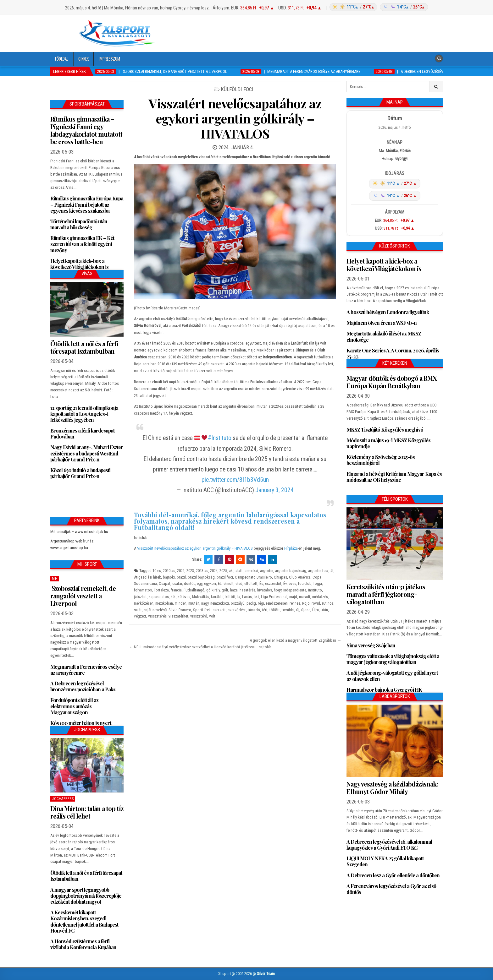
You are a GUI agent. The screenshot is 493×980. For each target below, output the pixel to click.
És (261, 583)
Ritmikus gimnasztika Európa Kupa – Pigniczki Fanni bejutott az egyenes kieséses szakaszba (87, 204)
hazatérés (247, 590)
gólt (225, 590)
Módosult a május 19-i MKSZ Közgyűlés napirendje (388, 443)
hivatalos (265, 590)
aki (231, 571)
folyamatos (143, 590)
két (173, 597)
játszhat (140, 597)
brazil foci (225, 577)
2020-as (169, 571)
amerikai (251, 571)
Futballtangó (194, 590)
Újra (316, 610)
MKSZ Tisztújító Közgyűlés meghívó (385, 430)
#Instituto (220, 438)
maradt (305, 597)
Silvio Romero (180, 610)
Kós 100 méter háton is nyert (81, 723)
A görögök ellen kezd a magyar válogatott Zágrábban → (295, 640)
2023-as (202, 571)
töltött (275, 610)
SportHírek (202, 610)
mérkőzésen (144, 603)
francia (176, 590)
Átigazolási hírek (147, 577)
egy (199, 583)
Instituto (315, 590)
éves (292, 583)
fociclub (305, 583)
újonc (306, 610)
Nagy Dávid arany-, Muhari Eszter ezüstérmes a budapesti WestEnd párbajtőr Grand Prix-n (87, 453)
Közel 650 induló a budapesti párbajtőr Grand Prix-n (80, 473)
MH (55, 579)
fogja (318, 583)
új (298, 610)
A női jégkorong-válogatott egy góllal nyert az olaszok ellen (392, 676)
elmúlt (229, 583)
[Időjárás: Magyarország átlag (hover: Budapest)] (378, 7)
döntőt (189, 583)
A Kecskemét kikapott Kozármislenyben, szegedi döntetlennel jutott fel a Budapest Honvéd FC (84, 921)
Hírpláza (291, 548)
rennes (295, 603)
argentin (267, 571)
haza (234, 590)
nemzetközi (220, 603)
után (324, 610)
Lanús (247, 597)
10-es (157, 571)
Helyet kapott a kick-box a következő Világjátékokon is (79, 264)
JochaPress (63, 799)
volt (212, 616)
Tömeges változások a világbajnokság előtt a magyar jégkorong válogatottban (393, 659)
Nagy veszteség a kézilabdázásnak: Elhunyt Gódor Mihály (392, 788)
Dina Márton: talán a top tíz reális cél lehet (87, 812)
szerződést (237, 610)
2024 (214, 571)
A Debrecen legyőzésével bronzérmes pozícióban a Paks (83, 686)
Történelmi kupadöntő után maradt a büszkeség (79, 224)
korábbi (217, 597)
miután (194, 603)
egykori (210, 583)
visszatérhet (178, 616)
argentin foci (318, 571)
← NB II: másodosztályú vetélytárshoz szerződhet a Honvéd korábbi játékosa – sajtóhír (200, 647)
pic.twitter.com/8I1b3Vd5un (235, 480)
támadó (254, 610)
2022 (181, 571)
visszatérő (199, 616)
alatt (239, 571)
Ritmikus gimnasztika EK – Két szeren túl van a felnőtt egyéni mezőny (82, 244)
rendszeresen (277, 603)
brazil (181, 577)
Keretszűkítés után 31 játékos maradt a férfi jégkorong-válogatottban (386, 594)
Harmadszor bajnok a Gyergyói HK (384, 690)
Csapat (165, 583)
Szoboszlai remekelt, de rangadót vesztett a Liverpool (83, 596)
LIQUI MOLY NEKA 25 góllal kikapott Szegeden (385, 861)
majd (293, 597)
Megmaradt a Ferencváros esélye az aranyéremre (86, 670)
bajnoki (169, 577)
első (239, 583)
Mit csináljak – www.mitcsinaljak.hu (79, 532)
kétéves (184, 597)
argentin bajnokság (291, 571)
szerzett (219, 610)
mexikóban (164, 603)
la (239, 597)
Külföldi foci (237, 89)
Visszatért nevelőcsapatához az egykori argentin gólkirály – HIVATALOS (235, 118)
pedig (251, 603)
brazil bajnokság (201, 577)
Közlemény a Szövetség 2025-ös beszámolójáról (381, 460)
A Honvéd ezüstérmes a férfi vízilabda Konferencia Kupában (83, 944)
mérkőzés (320, 597)
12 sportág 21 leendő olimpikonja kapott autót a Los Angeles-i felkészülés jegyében (84, 414)
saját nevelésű (155, 610)
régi (261, 603)
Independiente (295, 590)
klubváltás (201, 597)
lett (256, 597)
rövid (316, 603)
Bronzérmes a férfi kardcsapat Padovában (82, 433)
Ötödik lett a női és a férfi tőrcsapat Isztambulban (84, 347)
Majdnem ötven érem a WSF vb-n (382, 323)
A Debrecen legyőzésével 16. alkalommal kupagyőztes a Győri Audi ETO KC (389, 845)
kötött (230, 597)
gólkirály (213, 590)
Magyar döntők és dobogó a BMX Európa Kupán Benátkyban (392, 382)
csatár (177, 583)
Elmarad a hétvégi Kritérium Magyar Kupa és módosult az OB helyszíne (394, 477)
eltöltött (251, 583)
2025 (223, 571)
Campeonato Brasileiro (253, 577)
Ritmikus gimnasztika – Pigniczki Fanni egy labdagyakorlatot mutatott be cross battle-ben (86, 130)
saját (138, 610)
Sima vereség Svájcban (371, 645)
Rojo (306, 603)
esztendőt (273, 583)
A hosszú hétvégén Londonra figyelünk (388, 312)
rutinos (328, 603)
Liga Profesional (274, 597)
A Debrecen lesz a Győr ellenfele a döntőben (393, 875)
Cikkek (83, 59)
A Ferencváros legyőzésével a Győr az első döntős (391, 889)
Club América (300, 577)
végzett (140, 616)
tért (265, 610)
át (332, 571)
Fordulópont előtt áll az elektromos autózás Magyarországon (74, 706)
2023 (190, 571)
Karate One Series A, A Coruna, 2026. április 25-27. (393, 353)
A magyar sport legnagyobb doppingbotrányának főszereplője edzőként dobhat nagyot (86, 896)
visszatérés (157, 616)
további (288, 610)
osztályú (238, 603)
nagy (205, 603)
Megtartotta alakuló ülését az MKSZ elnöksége (384, 336)
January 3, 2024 (274, 490)
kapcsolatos (159, 597)
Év (285, 583)
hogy (278, 590)
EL (220, 583)
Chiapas (280, 577)
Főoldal (62, 59)
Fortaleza (161, 590)
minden (181, 603)
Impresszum (109, 59)
